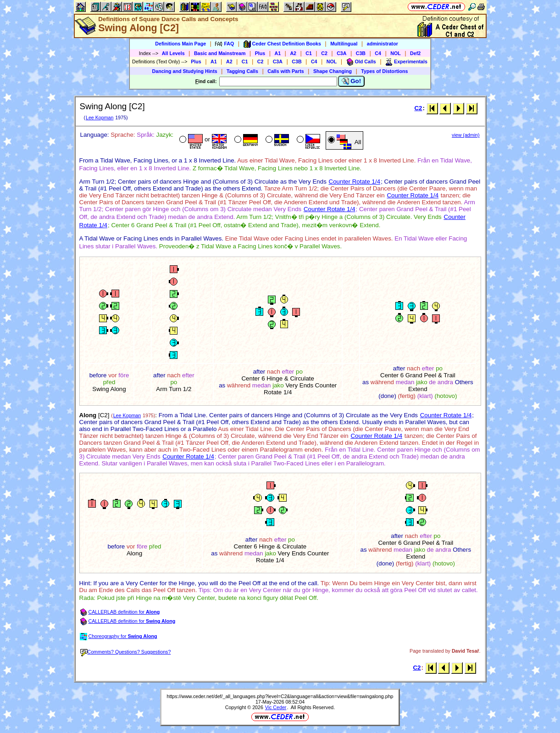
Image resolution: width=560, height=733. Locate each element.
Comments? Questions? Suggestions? (126, 652)
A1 (278, 53)
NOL (396, 53)
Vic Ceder (276, 707)
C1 (309, 53)
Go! (352, 81)
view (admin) (466, 135)
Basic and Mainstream (220, 53)
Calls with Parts (286, 71)
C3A (341, 53)
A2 (293, 53)
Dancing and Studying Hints (185, 71)
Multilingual (344, 44)
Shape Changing (333, 71)
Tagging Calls (242, 71)
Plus (260, 53)
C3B (361, 53)
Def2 (415, 53)
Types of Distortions (384, 71)
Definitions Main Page (180, 44)
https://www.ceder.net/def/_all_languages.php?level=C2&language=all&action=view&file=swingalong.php (280, 696)
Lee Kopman (100, 118)
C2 (324, 53)
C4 (378, 53)
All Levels (173, 53)
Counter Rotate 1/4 (355, 182)
